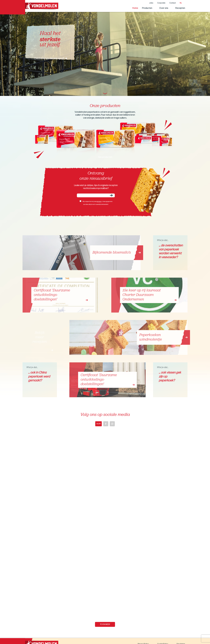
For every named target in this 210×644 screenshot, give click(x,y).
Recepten (180, 8)
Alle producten (105, 157)
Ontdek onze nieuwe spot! (49, 58)
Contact (173, 3)
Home (135, 8)
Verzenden (111, 195)
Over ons (164, 8)
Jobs (151, 3)
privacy (99, 201)
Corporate (161, 3)
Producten (147, 8)
